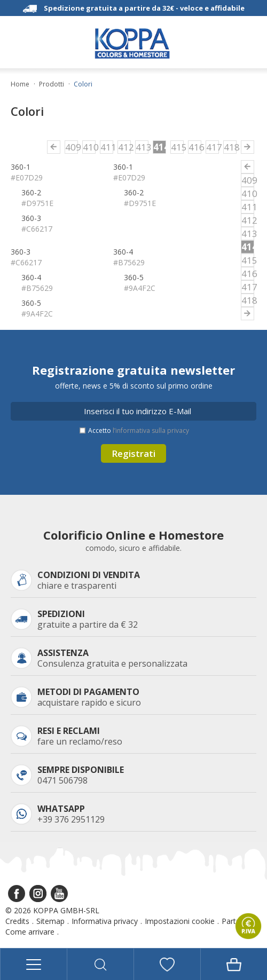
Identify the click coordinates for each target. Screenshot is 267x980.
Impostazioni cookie (180, 921)
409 (72, 147)
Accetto (139, 430)
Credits (17, 921)
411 (107, 147)
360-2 (31, 192)
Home (20, 84)
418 (230, 147)
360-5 (134, 277)
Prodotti (52, 84)
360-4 (123, 252)
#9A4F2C (140, 288)
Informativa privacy (105, 921)
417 (213, 147)
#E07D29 (27, 177)
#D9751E (37, 203)
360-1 (21, 167)
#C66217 (37, 229)
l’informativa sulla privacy (151, 430)
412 (124, 147)
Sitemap (50, 921)
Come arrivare (30, 932)
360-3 (31, 218)
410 (89, 147)
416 (195, 147)
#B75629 (129, 262)
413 (142, 147)
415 (177, 147)
